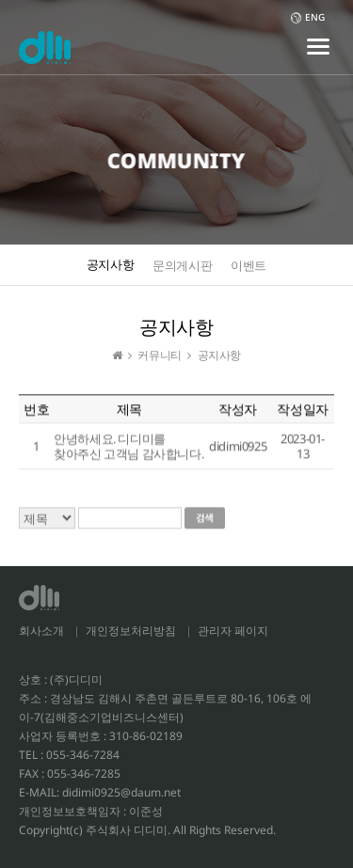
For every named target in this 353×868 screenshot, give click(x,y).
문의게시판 (182, 265)
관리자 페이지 (233, 631)
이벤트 (249, 265)
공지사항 (110, 264)
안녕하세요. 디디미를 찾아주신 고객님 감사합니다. (128, 447)
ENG (308, 17)
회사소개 (41, 631)
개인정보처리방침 (131, 631)
